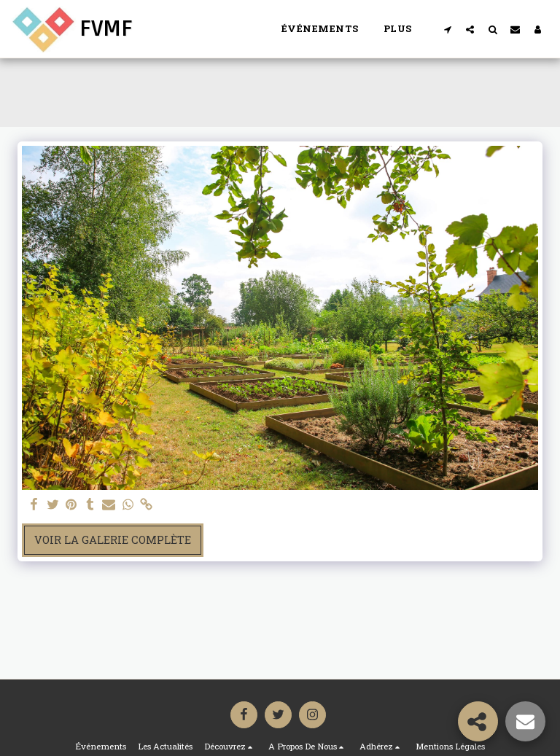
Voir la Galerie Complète (113, 540)
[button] (447, 29)
